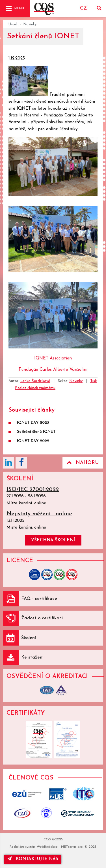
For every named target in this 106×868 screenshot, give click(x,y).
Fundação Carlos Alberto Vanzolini (53, 370)
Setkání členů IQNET (36, 432)
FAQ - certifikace (39, 599)
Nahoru (83, 463)
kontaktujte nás (33, 859)
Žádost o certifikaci (42, 618)
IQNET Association (53, 358)
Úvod (13, 24)
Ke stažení (32, 657)
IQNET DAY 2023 (33, 423)
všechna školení (53, 540)
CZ (83, 8)
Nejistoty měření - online (39, 514)
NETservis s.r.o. (72, 847)
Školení (29, 638)
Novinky (30, 24)
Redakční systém (23, 847)
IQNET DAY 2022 (33, 441)
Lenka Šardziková (35, 381)
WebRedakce (47, 847)
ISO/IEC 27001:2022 (33, 490)
